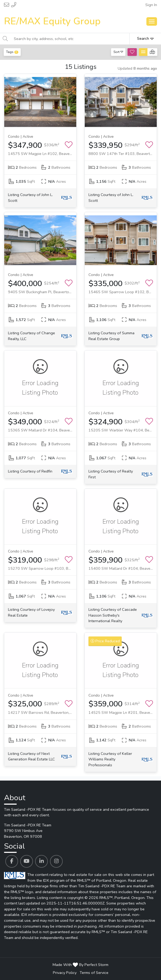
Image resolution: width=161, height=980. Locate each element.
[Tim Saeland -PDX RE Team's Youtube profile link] (27, 861)
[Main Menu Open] (152, 21)
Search (145, 38)
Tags (12, 52)
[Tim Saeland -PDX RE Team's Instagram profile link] (56, 861)
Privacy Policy (65, 973)
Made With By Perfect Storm (80, 965)
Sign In (151, 5)
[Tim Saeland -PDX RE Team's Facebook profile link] (12, 861)
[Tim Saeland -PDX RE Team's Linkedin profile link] (41, 861)
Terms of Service (94, 973)
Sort (118, 52)
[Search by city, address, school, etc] (70, 39)
